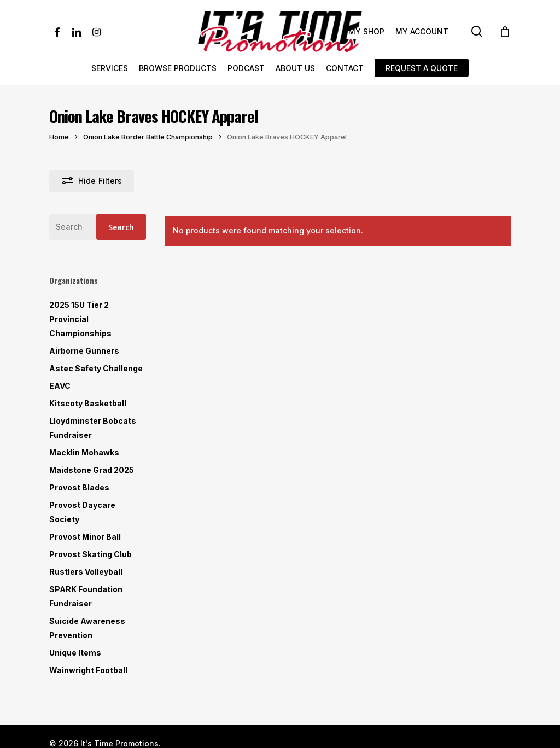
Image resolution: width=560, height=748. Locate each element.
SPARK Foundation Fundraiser (86, 596)
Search (121, 227)
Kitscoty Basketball (88, 403)
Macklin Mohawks (84, 452)
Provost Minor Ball (85, 537)
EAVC (60, 386)
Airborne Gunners (84, 351)
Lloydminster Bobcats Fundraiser (93, 428)
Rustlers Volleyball (86, 572)
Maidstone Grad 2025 (92, 470)
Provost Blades (79, 487)
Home (59, 137)
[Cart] (505, 32)
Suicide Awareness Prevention (87, 628)
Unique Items (75, 653)
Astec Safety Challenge (96, 368)
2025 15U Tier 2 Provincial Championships (80, 319)
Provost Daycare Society (82, 512)
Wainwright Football (88, 670)
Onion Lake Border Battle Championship (148, 137)
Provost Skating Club (91, 554)
